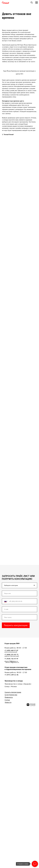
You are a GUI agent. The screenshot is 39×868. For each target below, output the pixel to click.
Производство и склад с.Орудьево (18, 684)
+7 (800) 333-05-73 (11, 655)
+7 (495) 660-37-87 (11, 650)
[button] (37, 3)
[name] (20, 593)
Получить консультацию (16, 625)
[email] (20, 609)
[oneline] (20, 617)
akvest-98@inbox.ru (12, 662)
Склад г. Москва (11, 686)
